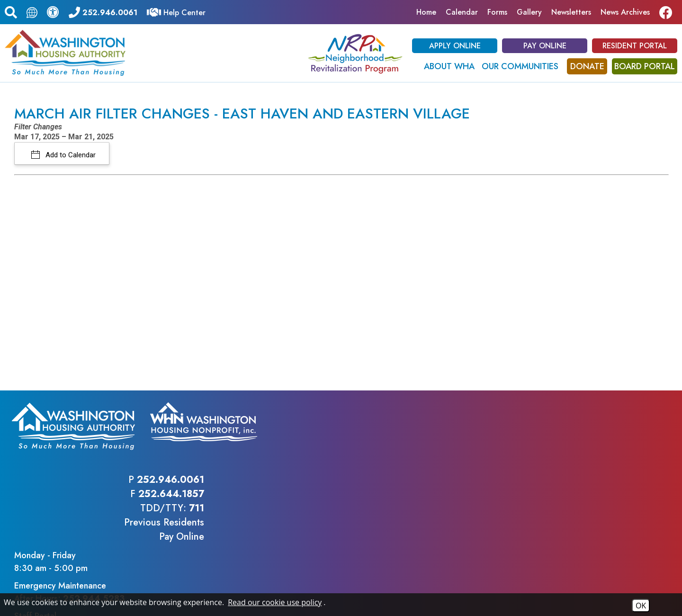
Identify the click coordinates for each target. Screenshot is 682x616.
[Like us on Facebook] (668, 12)
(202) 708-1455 (222, 543)
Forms (497, 12)
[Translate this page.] (32, 12)
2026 (26, 589)
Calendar (462, 12)
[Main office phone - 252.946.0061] (103, 12)
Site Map (166, 589)
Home (426, 12)
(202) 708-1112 (150, 543)
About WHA (449, 66)
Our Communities (520, 66)
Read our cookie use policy (275, 602)
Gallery (529, 12)
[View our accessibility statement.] (53, 12)
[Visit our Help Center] (176, 12)
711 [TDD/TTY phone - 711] (520, 442)
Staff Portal (561, 471)
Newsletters (571, 12)
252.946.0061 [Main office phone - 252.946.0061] (494, 413)
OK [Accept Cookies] (641, 606)
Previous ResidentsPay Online (487, 463)
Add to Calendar (70, 155)
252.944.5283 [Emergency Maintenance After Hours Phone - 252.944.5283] (619, 454)
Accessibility (209, 589)
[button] (11, 11)
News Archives (625, 12)
